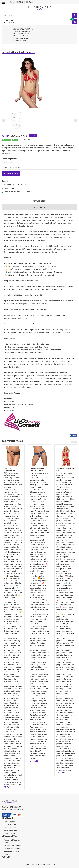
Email (30, 2)
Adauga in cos (13, 173)
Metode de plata (10, 825)
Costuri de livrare (10, 828)
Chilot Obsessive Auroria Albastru (37, 469)
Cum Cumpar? (9, 822)
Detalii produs (39, 201)
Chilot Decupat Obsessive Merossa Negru (12, 470)
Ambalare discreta (10, 830)
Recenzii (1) (39, 207)
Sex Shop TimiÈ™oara (12, 846)
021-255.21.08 (17, 2)
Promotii (7, 843)
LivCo (12, 410)
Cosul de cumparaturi (12, 849)
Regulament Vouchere (12, 840)
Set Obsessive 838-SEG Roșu (66, 469)
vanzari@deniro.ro (17, 809)
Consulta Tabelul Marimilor (12, 168)
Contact (7, 854)
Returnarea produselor (12, 851)
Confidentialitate (10, 833)
